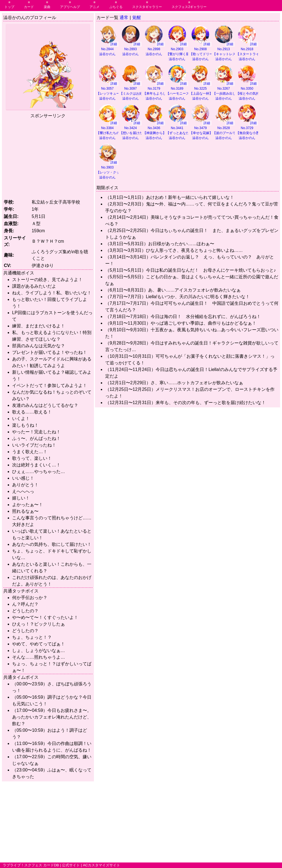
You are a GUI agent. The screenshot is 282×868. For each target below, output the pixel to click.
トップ (9, 7)
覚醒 (137, 18)
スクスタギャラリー (147, 7)
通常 (124, 18)
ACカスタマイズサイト (102, 865)
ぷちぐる (116, 7)
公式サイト (71, 865)
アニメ (94, 7)
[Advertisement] (50, 158)
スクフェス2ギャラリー (189, 7)
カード (29, 7)
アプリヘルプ (70, 7)
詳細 (114, 44)
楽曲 (47, 7)
